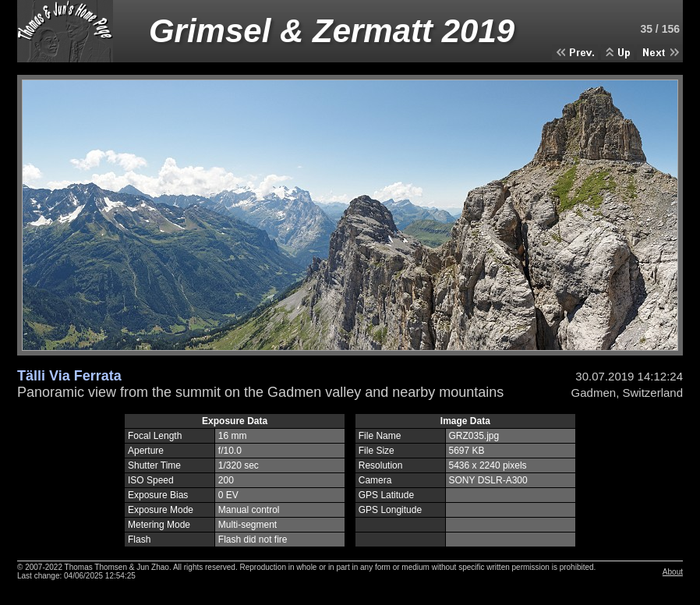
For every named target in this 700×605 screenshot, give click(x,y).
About (673, 572)
